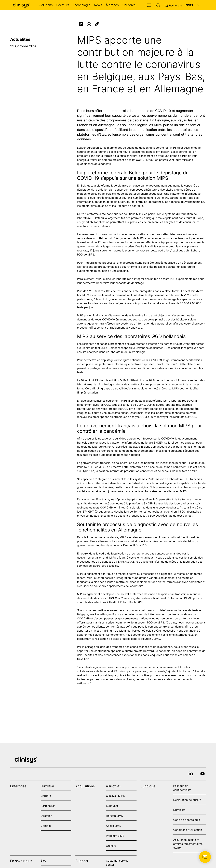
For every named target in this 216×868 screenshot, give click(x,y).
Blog (44, 861)
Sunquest (112, 806)
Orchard (111, 846)
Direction (46, 816)
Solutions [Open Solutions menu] (46, 5)
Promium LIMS (115, 836)
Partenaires (48, 806)
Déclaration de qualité (187, 800)
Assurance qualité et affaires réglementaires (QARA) (188, 844)
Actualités (20, 39)
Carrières (129, 5)
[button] (174, 5)
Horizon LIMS (114, 816)
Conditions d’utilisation (188, 830)
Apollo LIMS (113, 826)
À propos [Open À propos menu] (112, 5)
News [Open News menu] (98, 5)
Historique (47, 786)
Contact (149, 5)
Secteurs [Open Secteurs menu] (63, 5)
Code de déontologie (187, 820)
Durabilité (179, 810)
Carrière (46, 796)
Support (158, 5)
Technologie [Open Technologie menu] (81, 5)
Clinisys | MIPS (115, 796)
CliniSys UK (113, 786)
